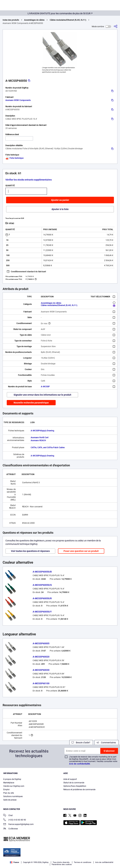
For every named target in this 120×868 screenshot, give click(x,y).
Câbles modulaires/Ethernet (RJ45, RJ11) (68, 20)
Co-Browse (11, 829)
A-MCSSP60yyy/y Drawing (42, 431)
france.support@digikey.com (18, 825)
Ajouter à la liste (60, 209)
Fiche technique (14, 158)
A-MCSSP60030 (41, 670)
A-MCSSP (45, 387)
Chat (8, 816)
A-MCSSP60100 (41, 683)
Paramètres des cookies (62, 864)
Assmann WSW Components (18, 100)
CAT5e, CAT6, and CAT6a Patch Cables (48, 448)
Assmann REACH (38, 440)
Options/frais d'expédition (75, 786)
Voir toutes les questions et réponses (30, 551)
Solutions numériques (13, 796)
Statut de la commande (74, 783)
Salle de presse (10, 800)
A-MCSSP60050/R (42, 598)
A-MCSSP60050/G (42, 585)
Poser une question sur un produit (81, 551)
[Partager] (116, 26)
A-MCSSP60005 (41, 643)
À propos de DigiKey (12, 779)
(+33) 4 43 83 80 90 (15, 820)
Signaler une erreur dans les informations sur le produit (42, 395)
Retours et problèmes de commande (79, 790)
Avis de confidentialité (80, 764)
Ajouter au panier (60, 200)
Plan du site (9, 793)
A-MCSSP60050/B (42, 572)
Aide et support (70, 779)
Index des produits (11, 20)
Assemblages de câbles (34, 20)
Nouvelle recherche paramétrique (31, 403)
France (15, 862)
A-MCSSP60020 (41, 657)
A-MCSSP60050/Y (42, 612)
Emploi (6, 790)
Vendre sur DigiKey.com (14, 786)
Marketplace (9, 783)
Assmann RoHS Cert (40, 438)
